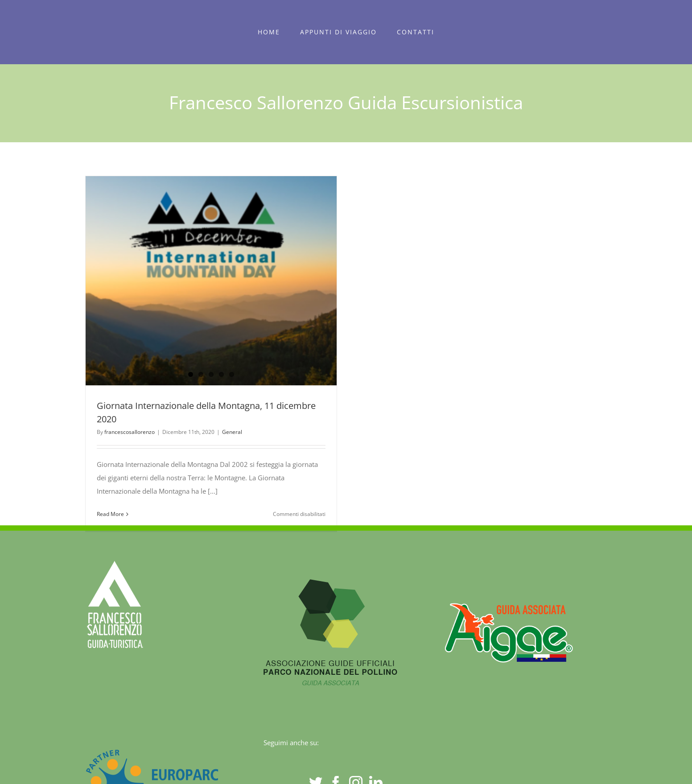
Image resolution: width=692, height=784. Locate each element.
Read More (110, 514)
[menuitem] (269, 32)
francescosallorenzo (130, 432)
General (232, 432)
